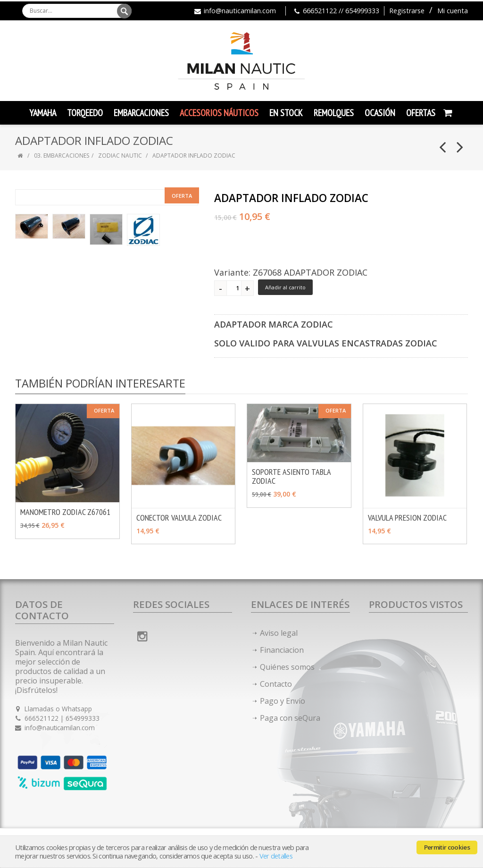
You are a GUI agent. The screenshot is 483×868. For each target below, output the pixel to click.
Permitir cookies (447, 847)
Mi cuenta (453, 11)
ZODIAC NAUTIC (120, 156)
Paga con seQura (290, 718)
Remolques (334, 113)
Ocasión (380, 113)
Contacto (276, 684)
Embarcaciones (141, 113)
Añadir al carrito (285, 287)
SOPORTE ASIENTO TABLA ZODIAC (291, 476)
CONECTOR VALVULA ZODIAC (179, 518)
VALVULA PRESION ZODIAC (407, 518)
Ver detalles (276, 856)
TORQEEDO (85, 113)
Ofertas (421, 113)
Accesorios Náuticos (219, 113)
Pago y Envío (283, 701)
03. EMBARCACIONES (62, 156)
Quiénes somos (287, 667)
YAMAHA (43, 113)
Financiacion (282, 650)
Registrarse (407, 11)
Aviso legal (279, 633)
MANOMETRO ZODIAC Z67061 (65, 512)
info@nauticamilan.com (240, 11)
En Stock (286, 113)
